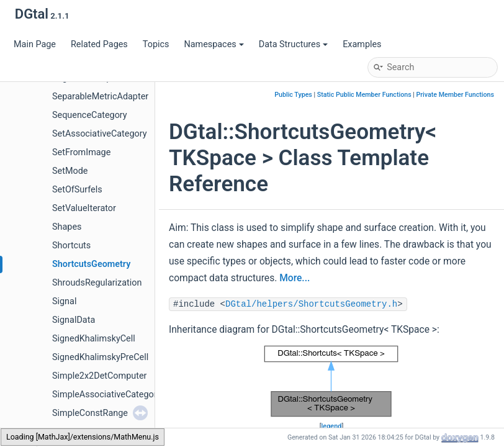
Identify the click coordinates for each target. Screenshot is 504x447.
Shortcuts (71, 246)
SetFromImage (81, 152)
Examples (362, 44)
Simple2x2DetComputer (99, 376)
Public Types (293, 95)
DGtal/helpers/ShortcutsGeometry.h (311, 304)
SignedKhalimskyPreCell (100, 357)
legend (332, 426)
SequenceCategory (90, 115)
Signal (64, 301)
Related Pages (99, 44)
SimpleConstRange (90, 413)
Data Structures (293, 44)
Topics (156, 44)
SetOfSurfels (77, 190)
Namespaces (214, 44)
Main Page (35, 44)
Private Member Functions (455, 95)
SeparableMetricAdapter (100, 97)
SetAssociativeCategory (100, 134)
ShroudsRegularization (97, 283)
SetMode (70, 171)
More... (295, 278)
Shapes (67, 227)
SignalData (74, 320)
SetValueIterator (84, 208)
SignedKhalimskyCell (94, 339)
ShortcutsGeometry (91, 264)
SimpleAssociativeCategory (107, 395)
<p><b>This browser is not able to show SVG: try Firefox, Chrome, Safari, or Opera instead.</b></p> (331, 381)
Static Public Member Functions (364, 95)
